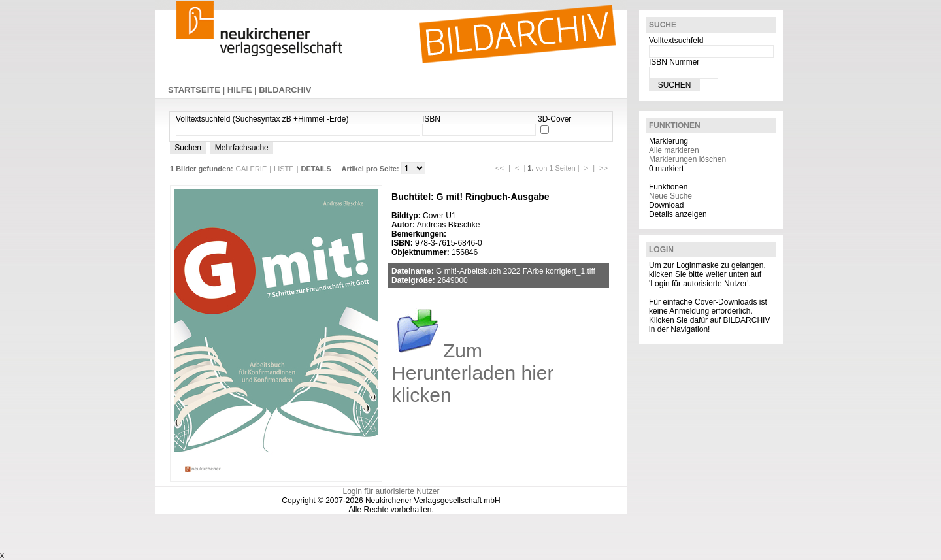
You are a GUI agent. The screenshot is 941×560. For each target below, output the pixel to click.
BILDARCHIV (285, 90)
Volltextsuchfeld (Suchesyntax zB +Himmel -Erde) (262, 119)
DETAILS (316, 169)
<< (500, 168)
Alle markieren (674, 150)
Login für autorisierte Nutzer (391, 491)
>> (603, 168)
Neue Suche (670, 196)
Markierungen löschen (687, 159)
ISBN (431, 119)
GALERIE (252, 169)
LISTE (284, 169)
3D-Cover (554, 119)
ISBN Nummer (674, 62)
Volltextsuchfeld (676, 41)
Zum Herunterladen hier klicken (472, 373)
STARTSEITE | (198, 90)
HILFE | (243, 90)
